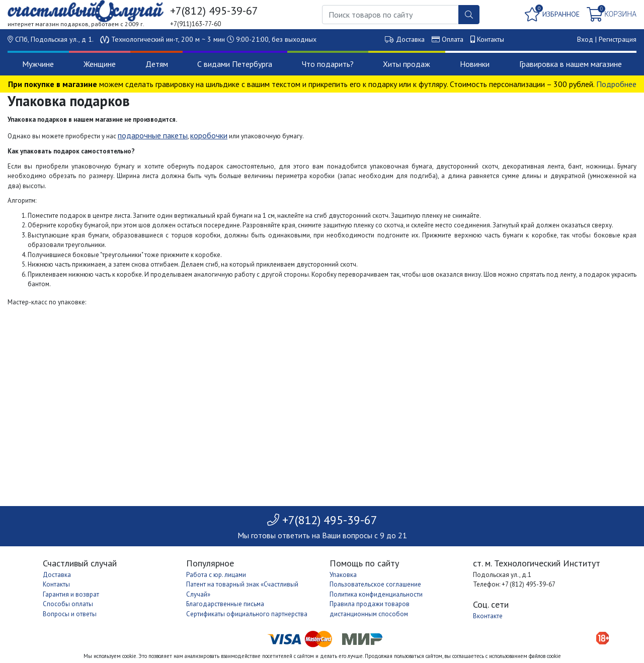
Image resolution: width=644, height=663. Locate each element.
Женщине (100, 64)
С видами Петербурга (235, 64)
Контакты (491, 39)
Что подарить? (328, 64)
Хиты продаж (407, 64)
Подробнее (616, 84)
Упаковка (343, 575)
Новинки (475, 64)
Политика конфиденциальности (376, 594)
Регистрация (618, 39)
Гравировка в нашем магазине (571, 64)
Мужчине (38, 64)
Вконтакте (488, 616)
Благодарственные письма (225, 604)
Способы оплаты (68, 604)
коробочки (209, 135)
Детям (157, 64)
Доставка (410, 39)
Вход (585, 39)
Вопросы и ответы (70, 614)
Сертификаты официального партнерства (247, 614)
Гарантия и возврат (71, 594)
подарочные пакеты (153, 135)
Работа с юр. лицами (216, 575)
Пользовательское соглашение (375, 584)
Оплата (453, 39)
